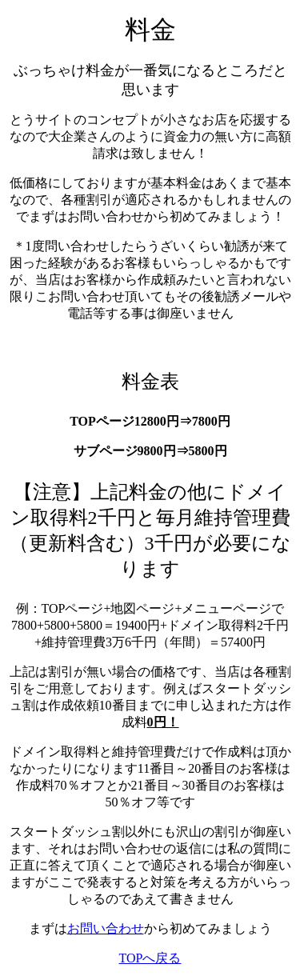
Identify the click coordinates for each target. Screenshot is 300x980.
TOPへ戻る (150, 958)
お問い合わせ (106, 928)
